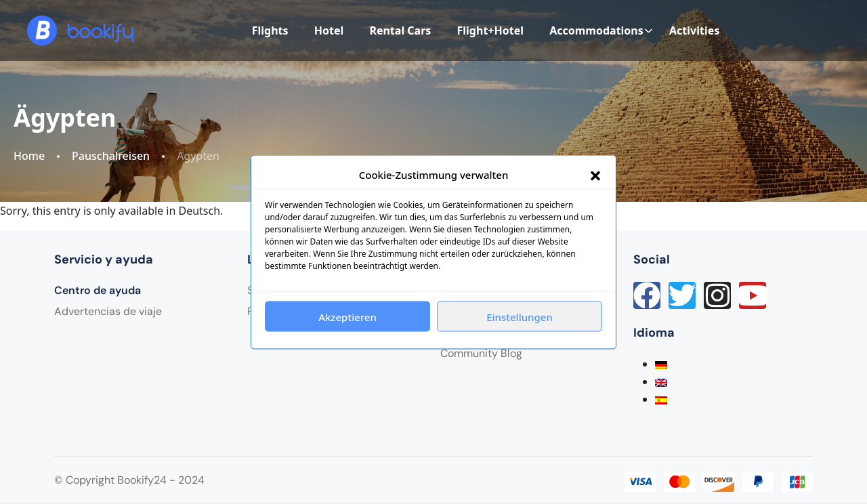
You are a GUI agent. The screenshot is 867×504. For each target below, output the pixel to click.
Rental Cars (400, 30)
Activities (694, 30)
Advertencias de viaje (108, 311)
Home (29, 156)
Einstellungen (520, 316)
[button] (595, 175)
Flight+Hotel (490, 30)
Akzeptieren (347, 316)
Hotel (329, 30)
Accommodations (601, 30)
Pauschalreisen (111, 156)
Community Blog (481, 353)
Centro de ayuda (98, 290)
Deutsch (200, 211)
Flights (270, 30)
